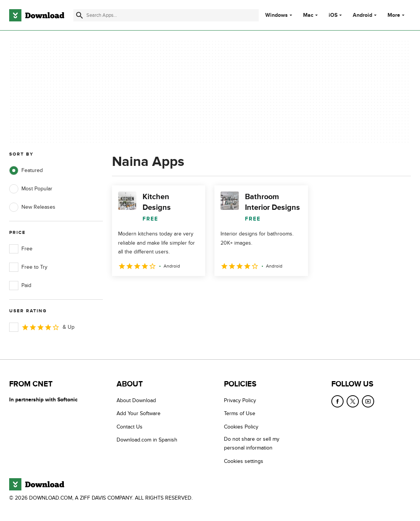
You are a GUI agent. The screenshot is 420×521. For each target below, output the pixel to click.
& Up (42, 327)
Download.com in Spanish (147, 440)
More (397, 15)
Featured (26, 170)
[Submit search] (79, 15)
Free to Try (28, 267)
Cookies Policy (241, 427)
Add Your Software (139, 413)
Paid (20, 286)
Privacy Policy (240, 400)
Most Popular (31, 189)
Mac (308, 15)
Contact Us (130, 427)
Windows (276, 15)
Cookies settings (244, 461)
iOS (333, 15)
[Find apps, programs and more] (166, 15)
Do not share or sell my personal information (252, 443)
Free (21, 249)
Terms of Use (240, 413)
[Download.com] (37, 15)
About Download (136, 400)
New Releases (32, 207)
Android (362, 15)
